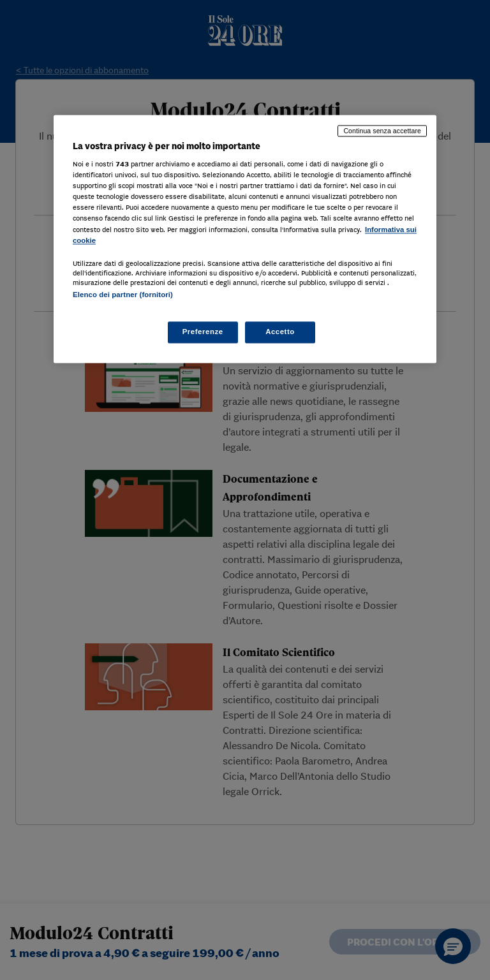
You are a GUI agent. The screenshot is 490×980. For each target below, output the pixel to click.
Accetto (280, 332)
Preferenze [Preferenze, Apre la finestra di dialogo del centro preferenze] (203, 332)
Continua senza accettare (382, 131)
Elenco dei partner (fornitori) (123, 295)
